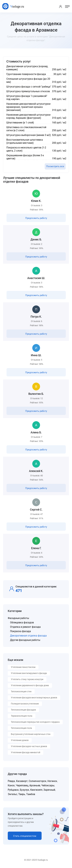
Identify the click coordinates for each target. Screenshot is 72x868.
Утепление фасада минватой (26, 752)
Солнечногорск (38, 781)
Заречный (49, 790)
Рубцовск (13, 790)
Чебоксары (48, 785)
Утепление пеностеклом (23, 667)
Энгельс (12, 794)
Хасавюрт (22, 781)
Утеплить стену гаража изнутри (27, 679)
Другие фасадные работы (25, 640)
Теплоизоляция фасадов (23, 710)
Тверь (22, 794)
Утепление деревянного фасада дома (30, 685)
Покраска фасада (20, 631)
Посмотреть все (55, 166)
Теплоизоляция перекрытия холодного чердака (35, 722)
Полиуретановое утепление (25, 704)
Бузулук (25, 790)
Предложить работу (36, 218)
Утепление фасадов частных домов (29, 746)
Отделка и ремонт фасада (25, 627)
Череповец (22, 785)
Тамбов (31, 794)
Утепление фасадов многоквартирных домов (34, 698)
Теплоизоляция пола (21, 728)
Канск (11, 785)
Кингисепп (36, 790)
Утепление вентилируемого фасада (29, 673)
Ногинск (52, 781)
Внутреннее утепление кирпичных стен (31, 734)
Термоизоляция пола (22, 716)
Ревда (11, 781)
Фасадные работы (18, 618)
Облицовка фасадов (22, 622)
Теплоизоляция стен (21, 691)
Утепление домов (20, 740)
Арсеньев (35, 785)
